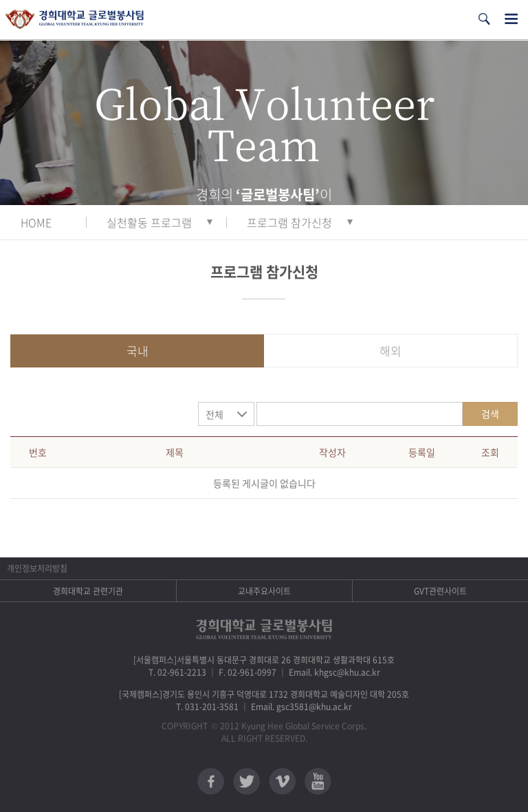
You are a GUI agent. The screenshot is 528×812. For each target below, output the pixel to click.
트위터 (246, 781)
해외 (390, 351)
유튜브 (318, 781)
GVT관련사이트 (440, 591)
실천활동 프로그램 (149, 222)
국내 (137, 351)
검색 (490, 414)
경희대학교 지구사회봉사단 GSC (75, 20)
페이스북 (211, 781)
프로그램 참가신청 (289, 222)
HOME (36, 222)
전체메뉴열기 (511, 19)
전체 (214, 414)
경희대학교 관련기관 (88, 591)
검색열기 (484, 19)
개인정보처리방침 (37, 568)
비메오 (282, 781)
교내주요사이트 (264, 591)
